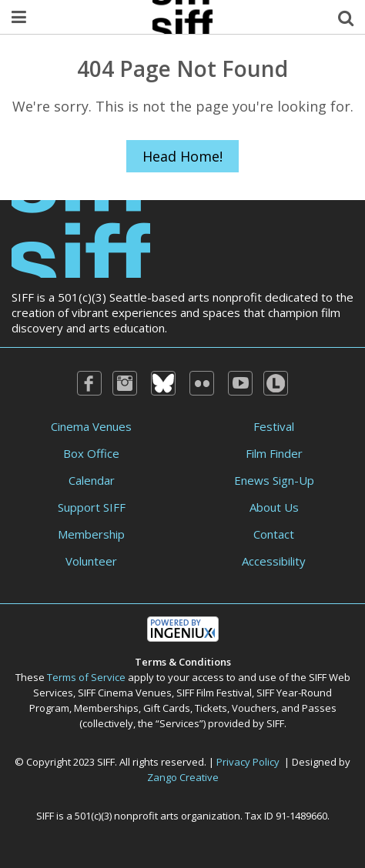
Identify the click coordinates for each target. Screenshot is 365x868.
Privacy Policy (248, 762)
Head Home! (182, 156)
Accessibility (274, 561)
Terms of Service (86, 677)
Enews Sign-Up (274, 480)
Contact (274, 534)
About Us (274, 507)
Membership (91, 534)
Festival (274, 426)
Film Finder (274, 453)
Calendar (92, 480)
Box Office (91, 453)
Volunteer (91, 561)
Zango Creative (183, 777)
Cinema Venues (91, 426)
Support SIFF (92, 507)
